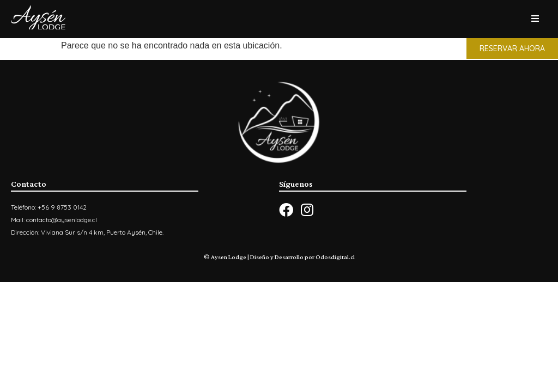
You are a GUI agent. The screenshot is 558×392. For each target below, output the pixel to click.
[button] (512, 48)
